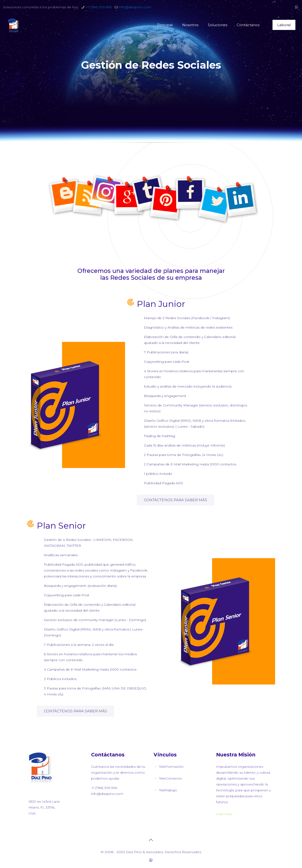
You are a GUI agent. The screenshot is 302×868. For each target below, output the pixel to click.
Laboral (284, 25)
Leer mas (224, 814)
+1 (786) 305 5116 (99, 7)
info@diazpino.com (135, 7)
